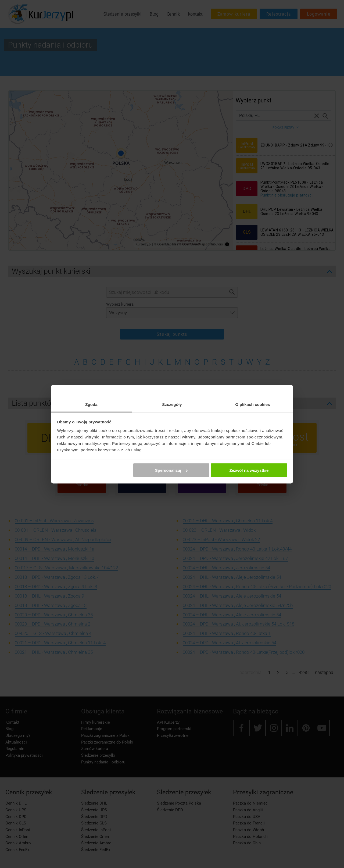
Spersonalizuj (171, 470)
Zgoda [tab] (91, 404)
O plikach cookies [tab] (252, 404)
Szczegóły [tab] (172, 404)
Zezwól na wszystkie (249, 470)
